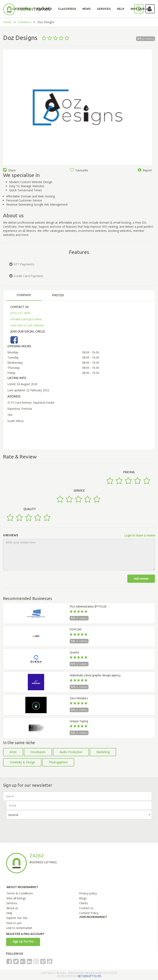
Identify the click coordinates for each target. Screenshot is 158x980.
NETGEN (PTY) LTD (90, 976)
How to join (14, 923)
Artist (13, 752)
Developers (38, 752)
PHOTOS (58, 295)
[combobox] (79, 815)
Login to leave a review (140, 535)
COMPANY (24, 295)
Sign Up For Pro (23, 941)
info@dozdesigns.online (26, 319)
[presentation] (37, 827)
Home (7, 22)
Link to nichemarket (19, 928)
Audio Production (71, 752)
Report (145, 170)
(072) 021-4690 (20, 313)
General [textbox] (13, 815)
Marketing (103, 752)
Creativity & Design (22, 762)
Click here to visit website (27, 325)
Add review (141, 579)
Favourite (79, 170)
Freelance (24, 22)
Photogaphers (58, 762)
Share (9, 170)
